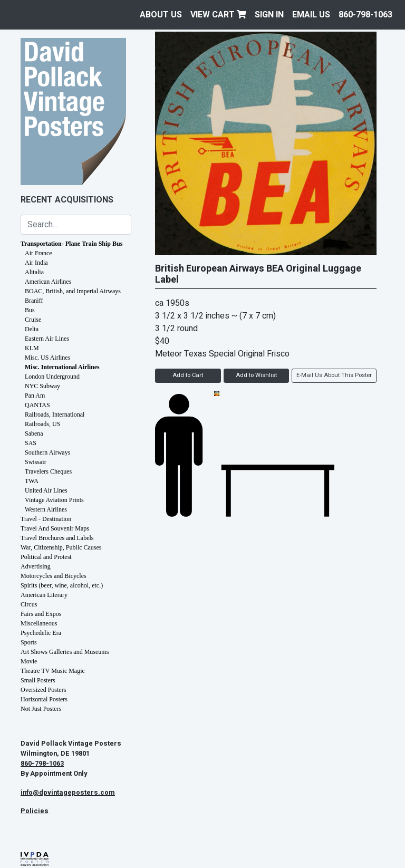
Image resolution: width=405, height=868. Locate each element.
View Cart (218, 15)
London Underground (52, 377)
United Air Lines (46, 490)
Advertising (36, 566)
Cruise (33, 320)
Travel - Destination (46, 519)
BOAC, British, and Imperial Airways (73, 291)
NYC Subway (42, 386)
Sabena (34, 433)
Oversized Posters (43, 690)
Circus (29, 604)
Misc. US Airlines (47, 358)
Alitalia (34, 272)
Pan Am (35, 396)
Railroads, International (55, 414)
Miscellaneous (39, 623)
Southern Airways (47, 452)
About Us (161, 15)
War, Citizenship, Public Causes (61, 547)
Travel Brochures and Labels (57, 538)
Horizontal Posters (44, 699)
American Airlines (48, 282)
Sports (29, 642)
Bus (30, 310)
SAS (31, 443)
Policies (35, 811)
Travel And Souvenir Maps (55, 528)
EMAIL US (311, 15)
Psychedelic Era (41, 633)
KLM (32, 348)
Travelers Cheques (48, 471)
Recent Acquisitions (67, 200)
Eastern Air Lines (47, 339)
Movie (29, 661)
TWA (32, 481)
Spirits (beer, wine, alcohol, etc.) (62, 585)
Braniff (34, 301)
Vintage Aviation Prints (54, 500)
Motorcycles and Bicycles (54, 576)
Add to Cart (188, 375)
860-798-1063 (365, 15)
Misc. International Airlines (62, 367)
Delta (32, 329)
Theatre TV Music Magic (53, 671)
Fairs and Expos (41, 614)
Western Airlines (46, 509)
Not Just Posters (41, 709)
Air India (36, 263)
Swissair (36, 462)
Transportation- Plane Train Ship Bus (71, 244)
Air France (38, 253)
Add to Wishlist (256, 375)
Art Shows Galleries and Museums (65, 652)
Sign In (269, 15)
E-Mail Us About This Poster (334, 375)
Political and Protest (46, 557)
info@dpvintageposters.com (68, 793)
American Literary (44, 595)
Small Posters (38, 680)
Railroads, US (42, 424)
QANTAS (37, 405)
